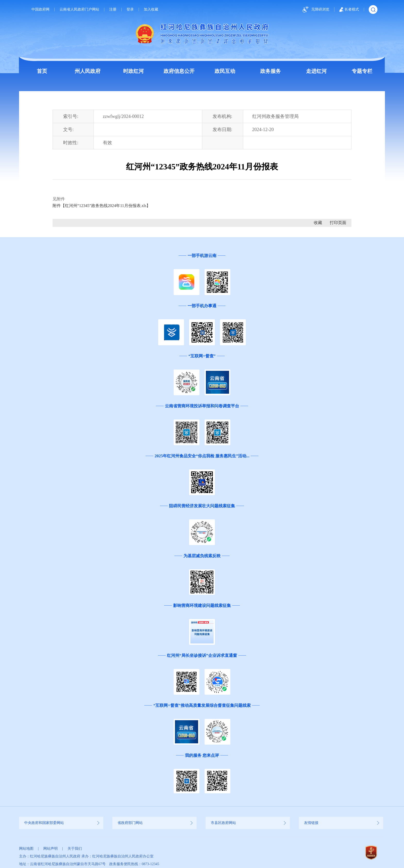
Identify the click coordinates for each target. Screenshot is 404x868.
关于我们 (75, 849)
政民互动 (225, 71)
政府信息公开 (179, 71)
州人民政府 (88, 71)
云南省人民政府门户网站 (79, 10)
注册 (113, 10)
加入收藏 (151, 10)
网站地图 (26, 849)
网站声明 (50, 849)
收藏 (318, 223)
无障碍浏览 (315, 10)
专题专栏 (362, 71)
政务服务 (271, 71)
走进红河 (316, 71)
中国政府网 (40, 10)
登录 (130, 10)
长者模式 (349, 10)
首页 (42, 71)
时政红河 (133, 71)
